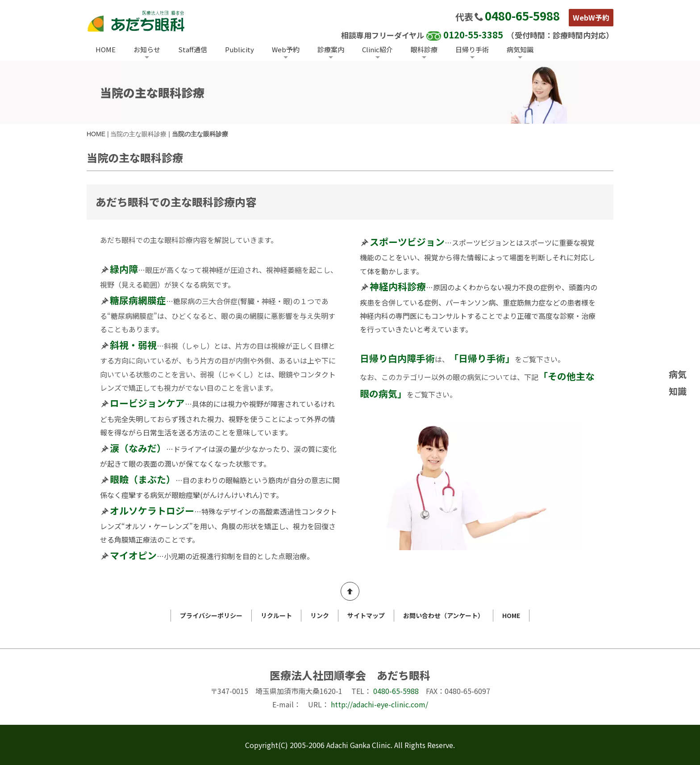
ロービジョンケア (147, 403)
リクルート (276, 615)
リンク (320, 615)
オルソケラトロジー (152, 510)
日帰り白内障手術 (397, 358)
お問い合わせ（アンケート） (444, 615)
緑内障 (124, 269)
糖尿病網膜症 (138, 300)
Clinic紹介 (377, 49)
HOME (106, 49)
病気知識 (520, 49)
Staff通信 (193, 49)
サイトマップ (366, 615)
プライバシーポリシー (211, 615)
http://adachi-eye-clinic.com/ (379, 704)
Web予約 (286, 49)
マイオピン (133, 555)
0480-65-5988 (522, 15)
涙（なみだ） (138, 448)
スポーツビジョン (407, 242)
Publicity (240, 49)
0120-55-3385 (473, 35)
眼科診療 (424, 49)
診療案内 (331, 49)
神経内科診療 (398, 286)
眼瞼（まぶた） (143, 479)
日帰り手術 (472, 49)
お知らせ (147, 49)
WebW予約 (591, 17)
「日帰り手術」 (482, 358)
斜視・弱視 (133, 345)
